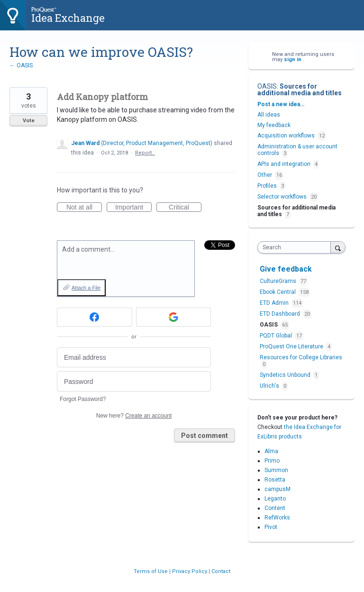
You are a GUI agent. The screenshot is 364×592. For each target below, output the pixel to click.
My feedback (274, 125)
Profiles (267, 186)
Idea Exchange (68, 18)
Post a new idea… (281, 104)
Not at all (84, 208)
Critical (185, 208)
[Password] (134, 381)
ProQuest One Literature (292, 346)
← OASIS (21, 65)
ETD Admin (275, 303)
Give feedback (286, 269)
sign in (293, 59)
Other (265, 175)
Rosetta (275, 480)
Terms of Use (151, 571)
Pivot (271, 527)
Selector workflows (282, 197)
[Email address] (134, 358)
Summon (276, 470)
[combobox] (296, 247)
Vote (29, 121)
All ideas (269, 115)
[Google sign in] (174, 317)
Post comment (205, 436)
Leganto (275, 499)
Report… (145, 153)
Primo (272, 461)
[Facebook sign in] (95, 317)
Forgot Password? (83, 399)
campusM (278, 489)
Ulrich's (270, 386)
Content (275, 508)
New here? (134, 416)
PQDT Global (277, 336)
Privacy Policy (190, 571)
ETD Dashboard (281, 314)
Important (133, 208)
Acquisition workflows (286, 136)
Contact (221, 571)
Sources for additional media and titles (300, 90)
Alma (271, 451)
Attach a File (86, 288)
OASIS (267, 86)
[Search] (338, 247)
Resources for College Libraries (301, 357)
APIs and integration (284, 164)
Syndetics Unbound (286, 375)
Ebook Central (278, 292)
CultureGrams (279, 281)
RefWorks (277, 518)
